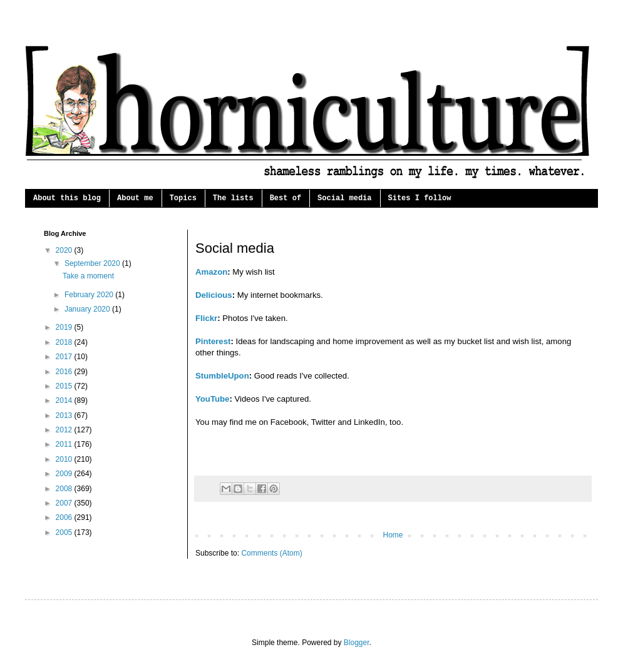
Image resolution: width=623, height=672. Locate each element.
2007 (65, 503)
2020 (65, 250)
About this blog (67, 198)
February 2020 (90, 295)
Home (393, 535)
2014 (65, 400)
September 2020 (93, 263)
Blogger (357, 643)
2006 (65, 517)
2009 (65, 474)
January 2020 (88, 309)
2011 (65, 444)
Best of (286, 198)
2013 (65, 415)
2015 (65, 386)
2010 (65, 459)
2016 (65, 372)
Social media (344, 198)
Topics (183, 198)
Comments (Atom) (271, 553)
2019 (65, 327)
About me (135, 198)
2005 (65, 532)
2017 (65, 357)
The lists (233, 198)
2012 (65, 430)
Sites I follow (420, 198)
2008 (65, 489)
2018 (65, 342)
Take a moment (88, 276)
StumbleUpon (222, 376)
